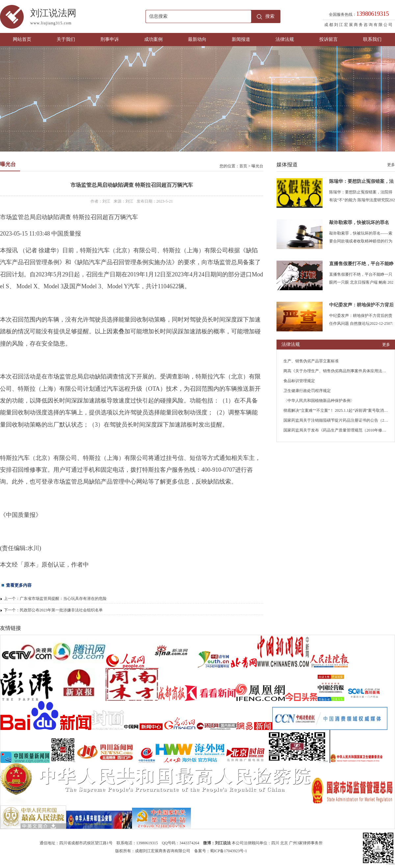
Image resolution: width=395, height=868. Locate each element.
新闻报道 (241, 39)
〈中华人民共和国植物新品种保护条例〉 (319, 401)
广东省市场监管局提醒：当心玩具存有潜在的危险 (63, 599)
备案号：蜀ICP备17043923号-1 (221, 851)
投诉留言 (329, 39)
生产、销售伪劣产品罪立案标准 (311, 361)
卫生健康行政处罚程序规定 (307, 391)
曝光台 (257, 166)
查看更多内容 (19, 585)
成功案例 (153, 39)
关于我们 (66, 39)
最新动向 (197, 39)
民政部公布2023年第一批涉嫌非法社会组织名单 (61, 610)
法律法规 (285, 39)
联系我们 (372, 39)
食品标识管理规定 (299, 381)
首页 (243, 166)
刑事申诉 (110, 39)
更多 (391, 165)
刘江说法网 (88, 18)
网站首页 (22, 39)
